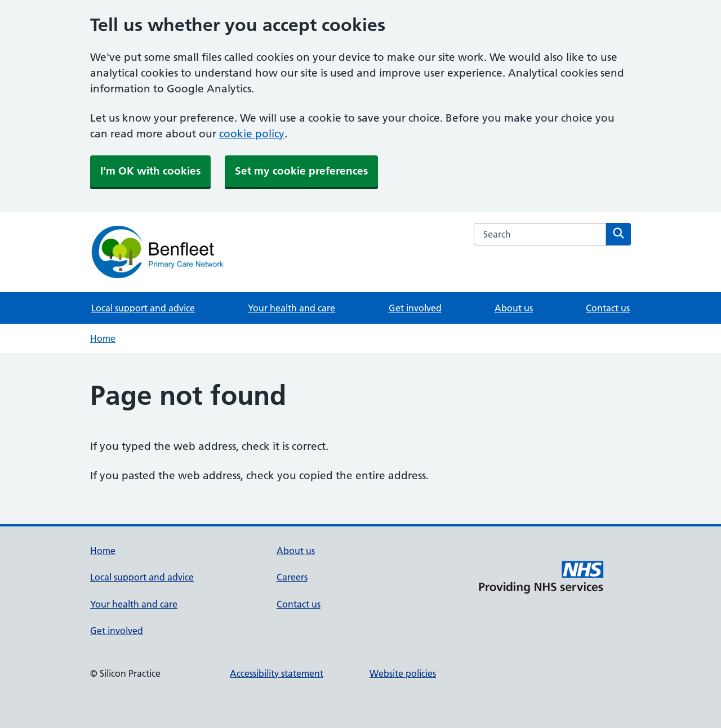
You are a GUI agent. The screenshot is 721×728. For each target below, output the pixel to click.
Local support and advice (143, 308)
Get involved (415, 308)
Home (103, 338)
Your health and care (291, 308)
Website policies (403, 673)
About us (514, 308)
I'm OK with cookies (150, 171)
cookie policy (252, 134)
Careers (292, 577)
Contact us (608, 308)
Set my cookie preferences (301, 171)
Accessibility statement (277, 673)
